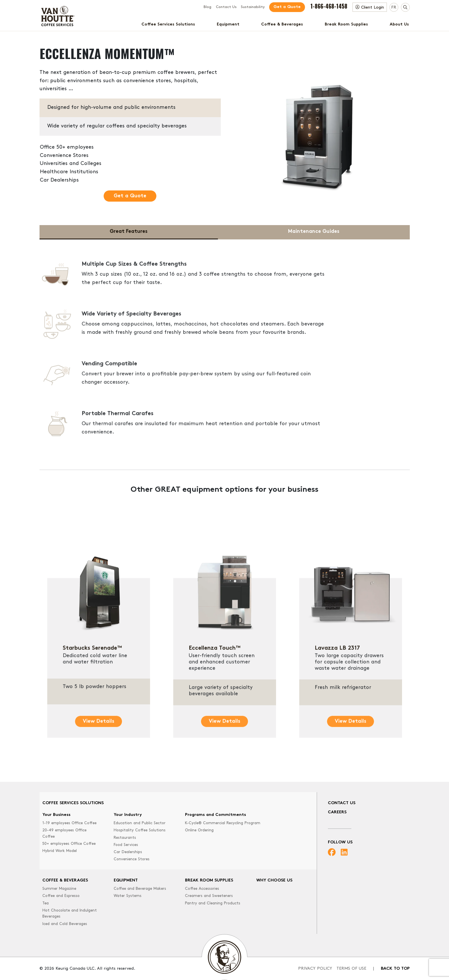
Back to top (395, 969)
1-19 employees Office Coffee (69, 823)
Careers (337, 812)
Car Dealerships (128, 852)
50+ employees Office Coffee (69, 844)
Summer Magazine (59, 889)
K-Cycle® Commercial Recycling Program (223, 823)
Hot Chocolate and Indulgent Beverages (70, 914)
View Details (99, 746)
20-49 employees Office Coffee (64, 834)
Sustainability (253, 7)
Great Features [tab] (129, 232)
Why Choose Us (274, 880)
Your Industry (128, 815)
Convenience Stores (132, 859)
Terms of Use (351, 969)
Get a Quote (287, 7)
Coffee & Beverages (282, 24)
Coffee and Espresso (61, 896)
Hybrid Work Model (60, 851)
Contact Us (226, 7)
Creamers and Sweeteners (209, 896)
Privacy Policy (315, 969)
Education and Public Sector (140, 823)
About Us (399, 24)
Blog (207, 7)
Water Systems (128, 896)
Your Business (56, 815)
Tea (46, 903)
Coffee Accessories (202, 889)
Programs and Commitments (215, 815)
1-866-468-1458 (329, 6)
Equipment (228, 24)
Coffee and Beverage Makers (140, 889)
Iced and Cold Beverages (65, 924)
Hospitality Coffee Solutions (140, 830)
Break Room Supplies (346, 24)
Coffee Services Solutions (168, 24)
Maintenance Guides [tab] (314, 232)
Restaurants (125, 838)
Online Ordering (199, 830)
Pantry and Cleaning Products (213, 903)
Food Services (126, 845)
